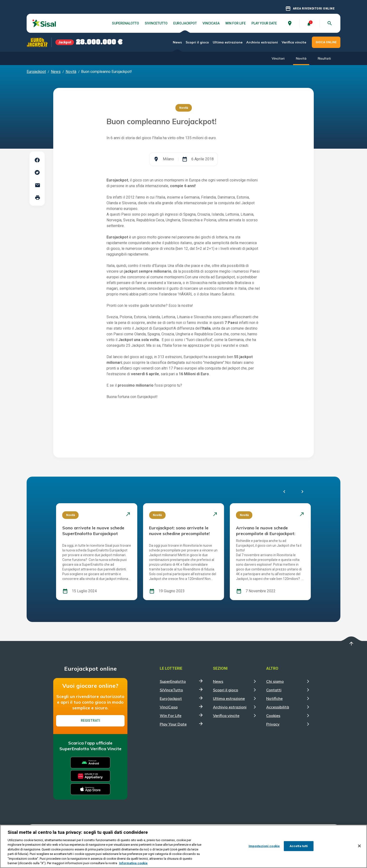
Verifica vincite (294, 42)
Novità (301, 58)
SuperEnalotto (126, 23)
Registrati (90, 721)
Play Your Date (264, 23)
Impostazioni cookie (264, 846)
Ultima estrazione (228, 42)
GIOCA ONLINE (326, 42)
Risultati (324, 58)
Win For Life (236, 23)
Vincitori (278, 58)
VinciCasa (211, 23)
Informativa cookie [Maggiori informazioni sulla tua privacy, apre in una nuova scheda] (133, 863)
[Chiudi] (359, 846)
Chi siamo (275, 681)
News (177, 42)
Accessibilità (278, 707)
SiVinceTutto (156, 23)
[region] (183, 846)
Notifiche (274, 698)
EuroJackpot (185, 23)
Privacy (273, 724)
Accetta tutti (299, 846)
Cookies (273, 716)
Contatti (274, 690)
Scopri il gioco (197, 42)
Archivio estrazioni (262, 42)
